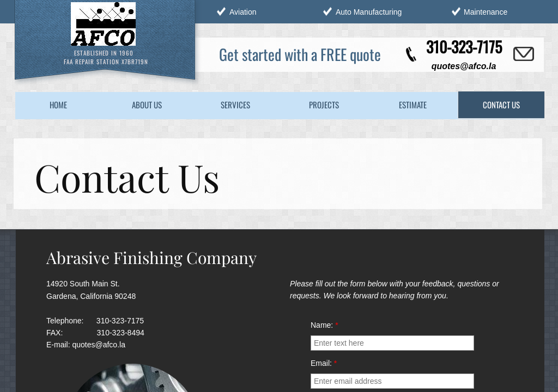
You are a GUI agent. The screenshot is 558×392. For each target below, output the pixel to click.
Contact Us (501, 105)
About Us (147, 105)
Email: (324, 363)
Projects (324, 105)
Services (235, 105)
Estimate (413, 105)
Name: (325, 325)
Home (58, 105)
